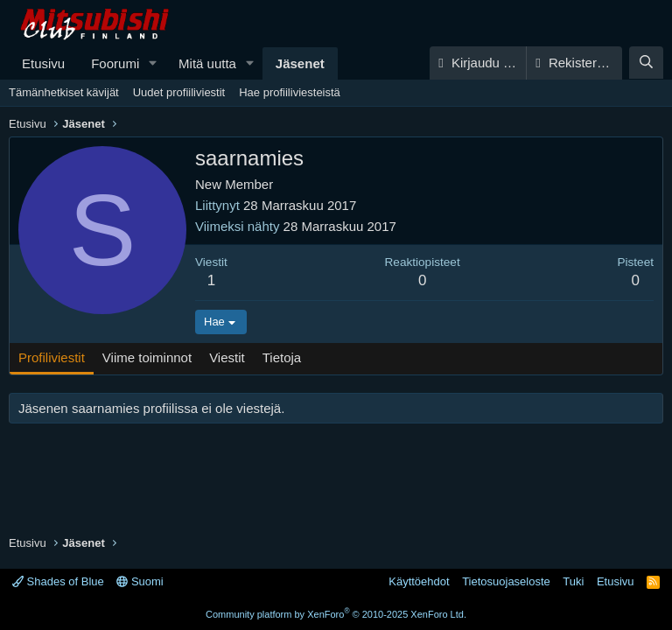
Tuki (573, 581)
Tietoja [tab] (282, 357)
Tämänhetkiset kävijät (64, 92)
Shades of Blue (58, 581)
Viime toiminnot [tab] (147, 357)
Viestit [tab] (227, 357)
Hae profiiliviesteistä (290, 92)
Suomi (140, 581)
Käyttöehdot (419, 581)
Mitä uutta (207, 63)
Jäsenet (300, 63)
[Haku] (646, 63)
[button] (153, 63)
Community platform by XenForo (336, 614)
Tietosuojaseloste (506, 581)
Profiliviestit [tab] (52, 357)
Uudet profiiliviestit (179, 92)
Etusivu (43, 63)
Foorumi (115, 63)
